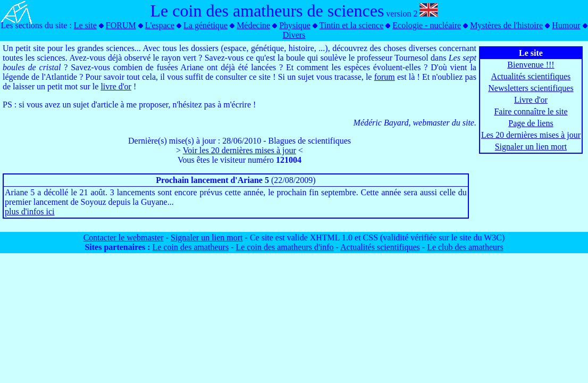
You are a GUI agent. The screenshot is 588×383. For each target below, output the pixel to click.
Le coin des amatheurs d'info (284, 247)
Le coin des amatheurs (191, 247)
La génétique (205, 25)
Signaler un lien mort (531, 147)
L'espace (160, 25)
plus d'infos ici (30, 211)
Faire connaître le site (531, 111)
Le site (85, 25)
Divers (294, 35)
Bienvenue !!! (531, 65)
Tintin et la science (352, 25)
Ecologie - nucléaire (427, 25)
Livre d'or (531, 100)
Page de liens (531, 123)
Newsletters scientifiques (531, 88)
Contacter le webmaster (124, 238)
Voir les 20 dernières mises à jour (240, 150)
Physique (295, 25)
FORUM (121, 25)
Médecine (253, 25)
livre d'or (116, 86)
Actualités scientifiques (531, 76)
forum (385, 77)
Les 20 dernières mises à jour (531, 135)
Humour (566, 25)
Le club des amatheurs (465, 247)
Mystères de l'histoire (506, 25)
